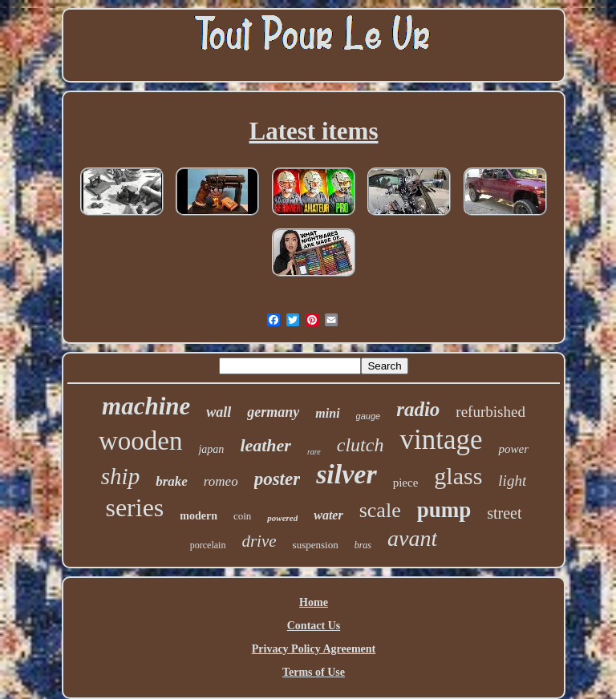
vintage (441, 440)
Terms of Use (314, 672)
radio (418, 409)
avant (412, 538)
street (504, 513)
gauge (369, 416)
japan (211, 449)
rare (314, 452)
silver (346, 474)
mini (327, 413)
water (328, 515)
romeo (221, 481)
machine (146, 406)
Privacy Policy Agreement (314, 649)
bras (363, 545)
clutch (361, 445)
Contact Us (314, 626)
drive (259, 541)
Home (314, 602)
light (512, 481)
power (513, 449)
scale (380, 510)
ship (120, 476)
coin (242, 516)
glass (458, 476)
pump (444, 510)
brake (172, 481)
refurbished (490, 412)
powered (282, 518)
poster (278, 479)
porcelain (208, 545)
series (134, 507)
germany (273, 412)
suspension (316, 545)
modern (199, 516)
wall (219, 412)
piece (406, 483)
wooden (140, 441)
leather (265, 445)
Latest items (314, 131)
